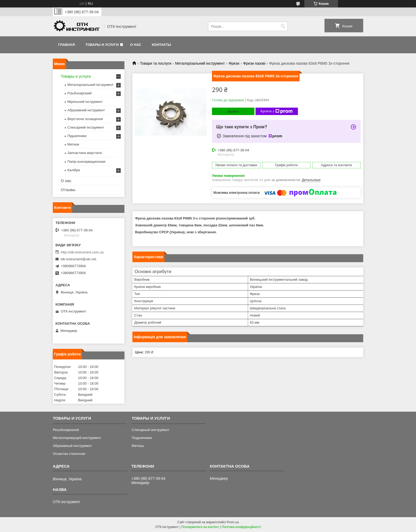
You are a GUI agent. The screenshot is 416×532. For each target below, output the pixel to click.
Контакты (161, 45)
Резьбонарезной (66, 430)
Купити (233, 111)
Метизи (73, 144)
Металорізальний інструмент (200, 63)
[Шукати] (283, 26)
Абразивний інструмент (86, 110)
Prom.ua (233, 522)
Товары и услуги (102, 45)
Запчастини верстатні (85, 153)
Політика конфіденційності (241, 527)
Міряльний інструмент (85, 102)
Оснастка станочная (69, 454)
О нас (136, 45)
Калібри (74, 170)
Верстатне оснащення (85, 119)
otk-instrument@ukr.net (78, 259)
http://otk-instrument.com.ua (82, 252)
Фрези (234, 63)
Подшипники (142, 438)
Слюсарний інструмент (86, 127)
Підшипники (77, 136)
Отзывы (68, 190)
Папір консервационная (86, 162)
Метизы (138, 446)
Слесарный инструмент (150, 430)
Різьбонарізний (79, 93)
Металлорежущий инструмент (77, 438)
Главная (66, 45)
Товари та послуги (155, 63)
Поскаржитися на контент (200, 527)
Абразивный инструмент (72, 446)
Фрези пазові (254, 63)
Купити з (277, 111)
